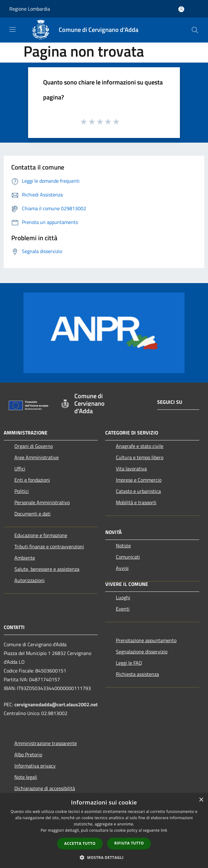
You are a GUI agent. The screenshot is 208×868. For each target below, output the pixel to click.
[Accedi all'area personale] (181, 9)
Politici (22, 491)
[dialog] (104, 831)
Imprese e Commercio (139, 480)
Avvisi (122, 568)
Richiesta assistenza (137, 674)
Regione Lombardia (30, 9)
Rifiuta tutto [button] (129, 843)
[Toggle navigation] (12, 29)
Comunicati (128, 557)
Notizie (123, 546)
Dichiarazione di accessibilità (45, 788)
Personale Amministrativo (42, 502)
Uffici (20, 469)
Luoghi (123, 597)
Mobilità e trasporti (136, 502)
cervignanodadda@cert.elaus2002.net (56, 704)
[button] (104, 857)
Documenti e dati (32, 514)
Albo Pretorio (28, 754)
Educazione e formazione (41, 535)
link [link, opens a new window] (164, 830)
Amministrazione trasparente (46, 743)
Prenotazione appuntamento (146, 640)
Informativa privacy (35, 766)
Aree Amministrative (37, 457)
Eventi (123, 609)
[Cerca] (195, 30)
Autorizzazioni (30, 580)
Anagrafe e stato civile (140, 446)
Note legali (26, 777)
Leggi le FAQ (129, 663)
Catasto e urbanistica (138, 491)
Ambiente (25, 558)
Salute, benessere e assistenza (47, 569)
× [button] (201, 800)
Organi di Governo (34, 446)
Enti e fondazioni (32, 480)
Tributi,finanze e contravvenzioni (49, 546)
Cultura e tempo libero (140, 457)
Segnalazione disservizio (142, 652)
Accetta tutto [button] (80, 843)
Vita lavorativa (131, 469)
